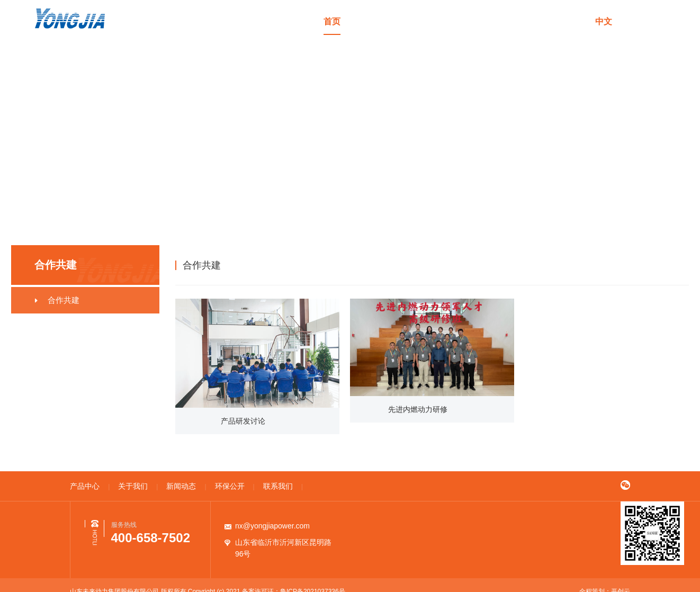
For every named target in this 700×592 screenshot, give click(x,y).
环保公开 (521, 21)
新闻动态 (474, 21)
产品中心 (379, 21)
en (632, 21)
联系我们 (568, 21)
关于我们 (427, 21)
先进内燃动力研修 (418, 409)
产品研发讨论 (244, 421)
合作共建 (635, 265)
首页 (332, 21)
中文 (604, 21)
